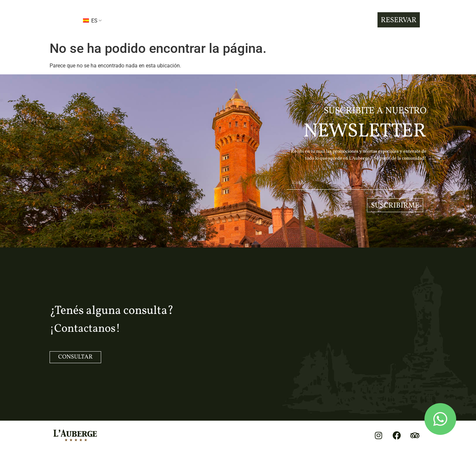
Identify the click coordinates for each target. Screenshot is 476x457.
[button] (62, 20)
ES (90, 21)
